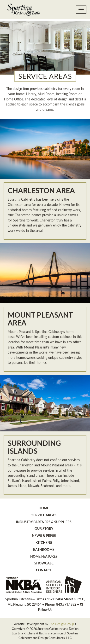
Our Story (44, 528)
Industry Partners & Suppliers (44, 522)
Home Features (44, 556)
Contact (44, 570)
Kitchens (44, 542)
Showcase (44, 563)
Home (44, 508)
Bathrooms (44, 549)
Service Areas (44, 515)
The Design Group (61, 624)
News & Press (44, 535)
